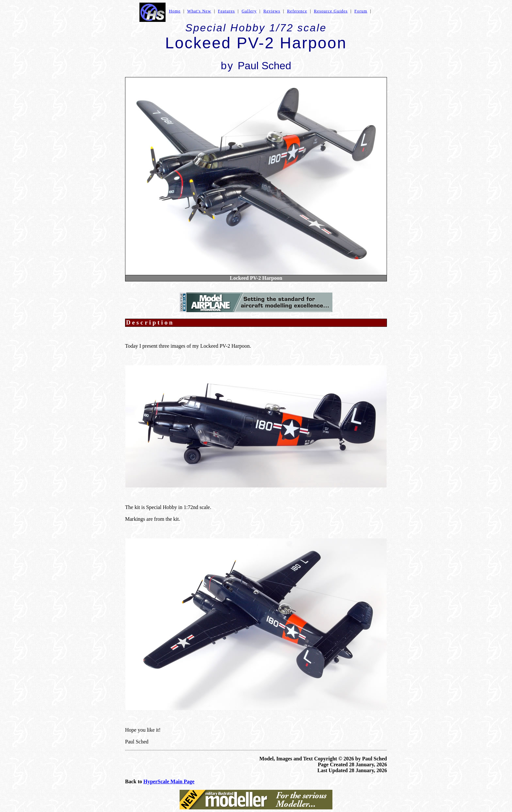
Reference (297, 11)
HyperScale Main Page (169, 781)
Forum (361, 11)
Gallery (249, 11)
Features (226, 11)
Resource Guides (331, 11)
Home (175, 11)
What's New (199, 11)
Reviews (272, 11)
